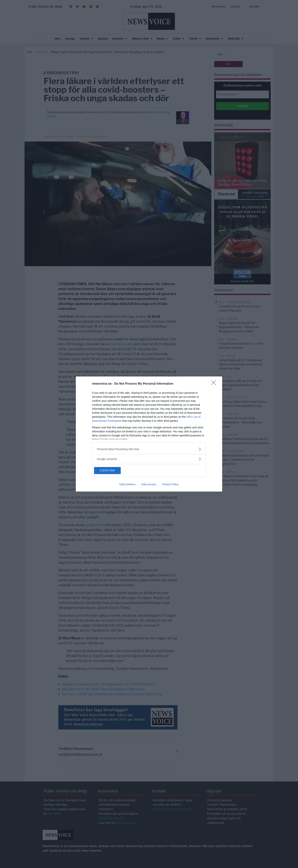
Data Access (149, 485)
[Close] (215, 384)
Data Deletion (127, 485)
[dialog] (149, 434)
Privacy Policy (170, 485)
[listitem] (149, 449)
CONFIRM (112, 471)
